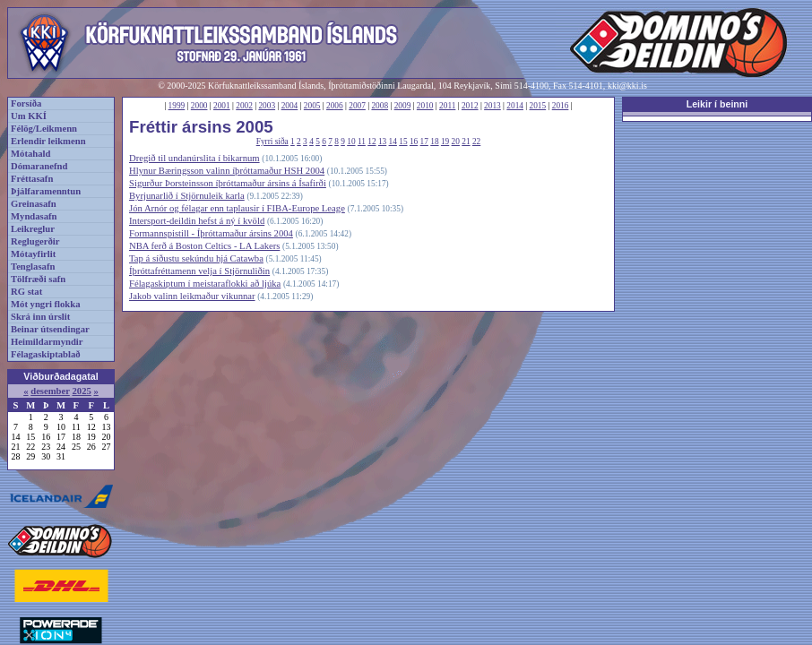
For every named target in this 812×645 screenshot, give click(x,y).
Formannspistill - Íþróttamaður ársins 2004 (211, 233)
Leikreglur (33, 229)
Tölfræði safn (38, 279)
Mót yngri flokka (46, 304)
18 (434, 142)
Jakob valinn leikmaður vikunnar (192, 296)
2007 (357, 106)
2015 (538, 106)
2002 (244, 106)
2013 (492, 106)
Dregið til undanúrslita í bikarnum (194, 158)
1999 (177, 106)
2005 (312, 106)
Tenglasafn (33, 267)
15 (403, 142)
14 (393, 142)
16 (414, 142)
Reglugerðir (35, 241)
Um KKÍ (29, 116)
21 (466, 142)
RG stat (26, 292)
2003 (267, 106)
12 (371, 142)
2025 (81, 391)
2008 (380, 106)
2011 (447, 106)
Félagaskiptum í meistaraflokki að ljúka (205, 284)
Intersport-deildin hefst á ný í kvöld (197, 221)
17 (424, 142)
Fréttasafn (32, 179)
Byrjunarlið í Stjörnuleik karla (187, 196)
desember (50, 391)
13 (382, 142)
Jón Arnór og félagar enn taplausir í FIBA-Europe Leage (237, 208)
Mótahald (30, 154)
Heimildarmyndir (47, 342)
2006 (335, 106)
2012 (470, 106)
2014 (515, 106)
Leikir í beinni (717, 104)
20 (456, 142)
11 (362, 142)
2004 (290, 106)
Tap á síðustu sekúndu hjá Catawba (196, 258)
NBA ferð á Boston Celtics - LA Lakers (204, 246)
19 (445, 142)
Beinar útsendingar (50, 329)
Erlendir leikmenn (48, 141)
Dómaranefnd (39, 166)
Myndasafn (34, 216)
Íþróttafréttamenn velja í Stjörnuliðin (199, 271)
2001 (222, 106)
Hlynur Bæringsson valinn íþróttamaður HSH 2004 (227, 171)
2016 (561, 106)
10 (351, 142)
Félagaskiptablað (46, 354)
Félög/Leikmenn (44, 129)
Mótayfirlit (33, 254)
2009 (403, 106)
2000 (199, 106)
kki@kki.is (627, 86)
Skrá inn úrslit (40, 317)
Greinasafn (34, 204)
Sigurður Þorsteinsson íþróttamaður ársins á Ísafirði (228, 183)
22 (476, 142)
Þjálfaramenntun (46, 191)
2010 (425, 106)
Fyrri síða (272, 142)
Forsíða (26, 103)
